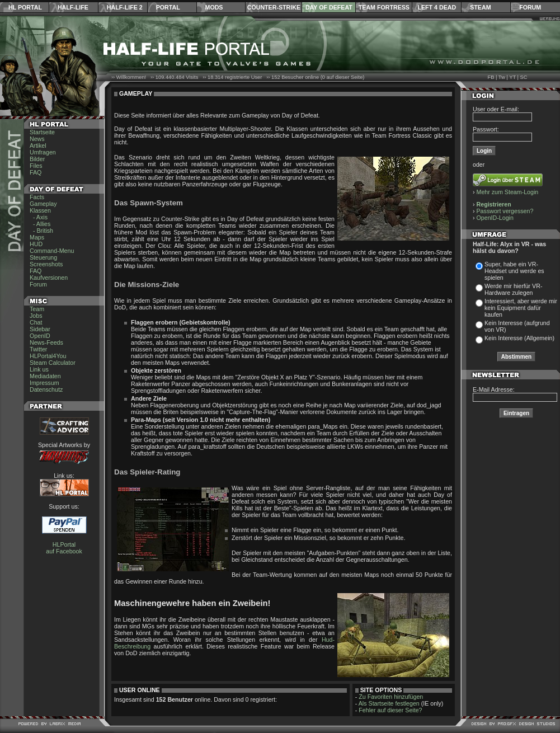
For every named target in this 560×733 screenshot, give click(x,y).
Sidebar (40, 329)
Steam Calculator (53, 363)
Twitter (38, 349)
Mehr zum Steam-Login (508, 192)
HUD (36, 244)
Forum (530, 7)
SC (524, 77)
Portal (168, 7)
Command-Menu (52, 251)
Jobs (36, 316)
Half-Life (73, 7)
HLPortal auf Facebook (64, 548)
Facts (37, 197)
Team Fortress (384, 7)
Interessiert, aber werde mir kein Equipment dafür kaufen (521, 308)
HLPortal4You (48, 356)
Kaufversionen (49, 278)
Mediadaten (45, 376)
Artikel (38, 145)
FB (491, 77)
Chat (36, 322)
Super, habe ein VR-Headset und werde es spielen (514, 271)
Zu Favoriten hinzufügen (391, 697)
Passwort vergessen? (505, 211)
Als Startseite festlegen (389, 703)
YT (512, 77)
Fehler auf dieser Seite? (390, 710)
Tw (502, 77)
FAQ (36, 172)
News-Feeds (46, 342)
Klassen (40, 210)
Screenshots (46, 264)
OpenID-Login (495, 218)
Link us (39, 369)
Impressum (44, 383)
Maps (37, 237)
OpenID (40, 336)
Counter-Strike (274, 7)
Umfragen (43, 152)
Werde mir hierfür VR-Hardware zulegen (513, 289)
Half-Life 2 (125, 7)
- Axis (39, 217)
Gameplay (43, 204)
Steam (480, 7)
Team (37, 309)
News (37, 139)
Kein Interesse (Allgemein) (519, 338)
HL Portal (25, 7)
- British (41, 231)
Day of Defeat (329, 7)
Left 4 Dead (437, 7)
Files (36, 166)
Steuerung (43, 257)
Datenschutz (46, 389)
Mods (214, 7)
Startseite (42, 132)
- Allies (40, 224)
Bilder (37, 159)
